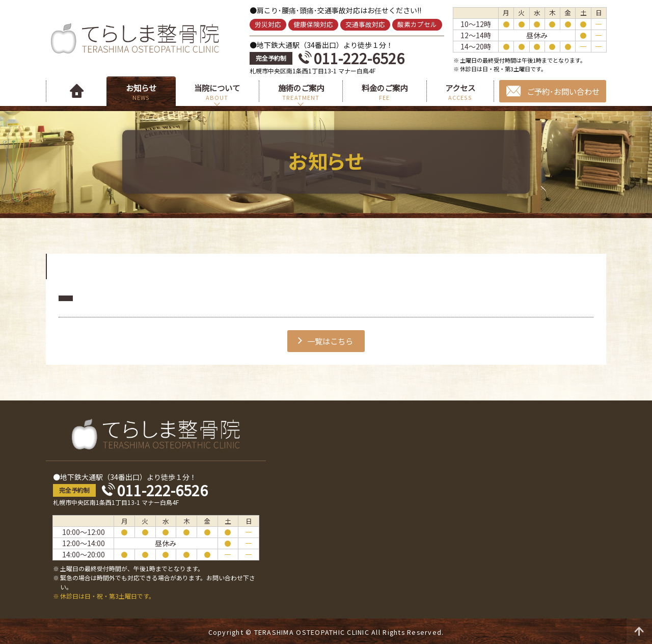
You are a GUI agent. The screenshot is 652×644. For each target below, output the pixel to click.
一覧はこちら (330, 341)
